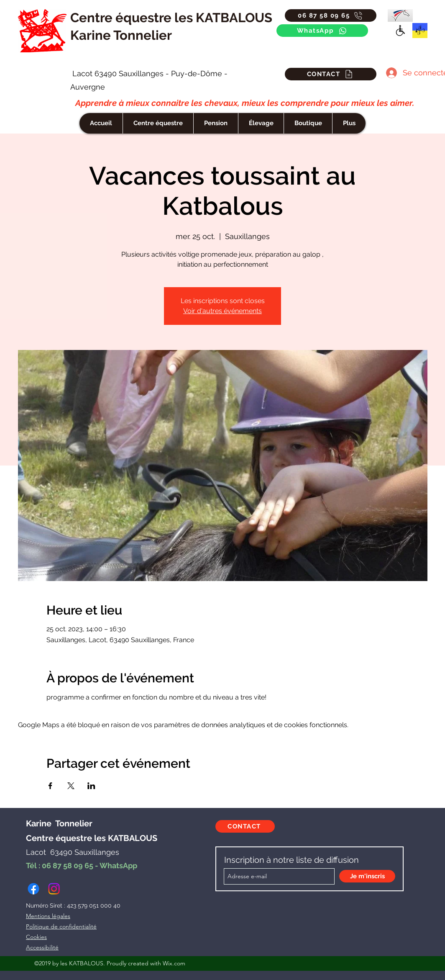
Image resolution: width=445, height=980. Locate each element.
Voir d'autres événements (222, 311)
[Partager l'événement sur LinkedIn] (91, 786)
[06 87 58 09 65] (331, 15)
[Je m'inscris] (367, 876)
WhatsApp (118, 866)
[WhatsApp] (322, 31)
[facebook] (33, 889)
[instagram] (54, 889)
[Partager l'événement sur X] (71, 786)
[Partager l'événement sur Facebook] (50, 786)
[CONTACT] (331, 74)
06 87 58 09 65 (68, 866)
